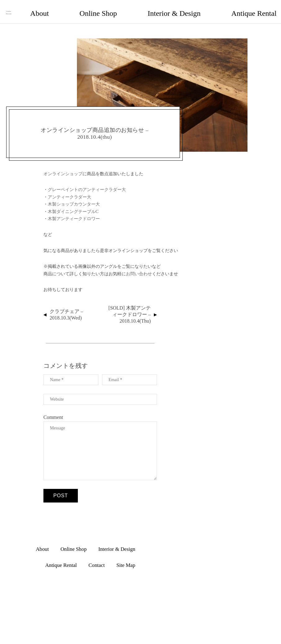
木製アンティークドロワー (74, 212)
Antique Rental (199, 8)
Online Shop (119, 8)
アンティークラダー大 (69, 191)
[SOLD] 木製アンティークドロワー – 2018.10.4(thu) (130, 309)
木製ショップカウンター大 (74, 198)
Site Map (258, 8)
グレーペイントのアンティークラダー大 (87, 184)
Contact (231, 8)
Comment (53, 411)
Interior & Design (158, 8)
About (91, 8)
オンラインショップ (63, 168)
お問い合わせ (139, 268)
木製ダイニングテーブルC (73, 205)
